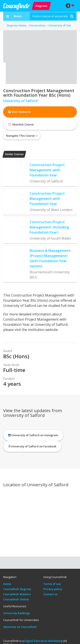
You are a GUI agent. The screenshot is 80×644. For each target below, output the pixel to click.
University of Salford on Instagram (33, 435)
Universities (37, 25)
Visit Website (19, 112)
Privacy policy (53, 589)
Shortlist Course (21, 124)
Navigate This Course (21, 136)
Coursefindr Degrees (17, 589)
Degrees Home (17, 25)
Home (7, 584)
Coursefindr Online (16, 599)
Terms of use (52, 584)
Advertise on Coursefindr (20, 627)
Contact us (50, 594)
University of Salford (63, 25)
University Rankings (17, 613)
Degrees (41, 6)
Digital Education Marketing (43, 641)
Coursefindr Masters (17, 594)
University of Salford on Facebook (32, 446)
